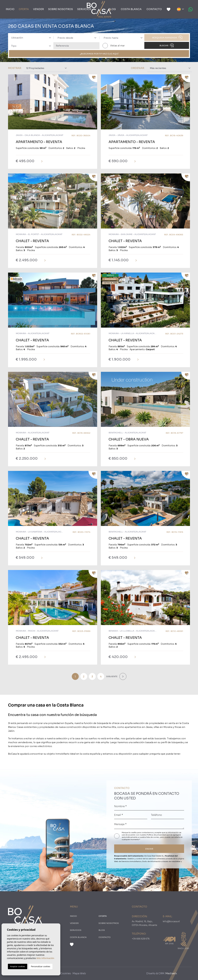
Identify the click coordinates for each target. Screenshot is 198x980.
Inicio (10, 9)
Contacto (154, 9)
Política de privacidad (157, 835)
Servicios (84, 9)
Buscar (167, 45)
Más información (45, 958)
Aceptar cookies (17, 966)
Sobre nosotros (60, 9)
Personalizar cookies (41, 966)
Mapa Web (79, 973)
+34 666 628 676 (141, 939)
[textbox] (32, 38)
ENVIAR (149, 849)
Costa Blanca (131, 9)
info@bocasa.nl (171, 921)
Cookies (66, 973)
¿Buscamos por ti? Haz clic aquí (99, 54)
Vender (38, 9)
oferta (24, 9)
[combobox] (30, 37)
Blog (112, 9)
